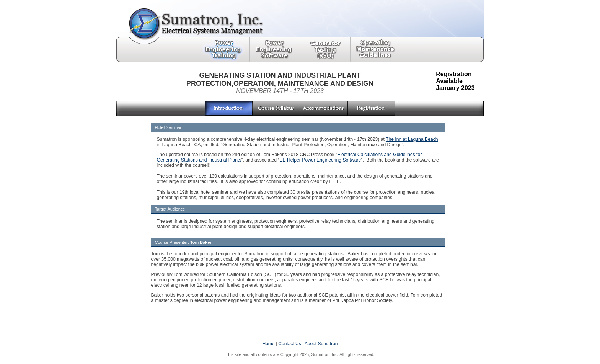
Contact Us (289, 344)
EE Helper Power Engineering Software (320, 160)
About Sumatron (321, 344)
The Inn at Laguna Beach (412, 139)
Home (268, 344)
